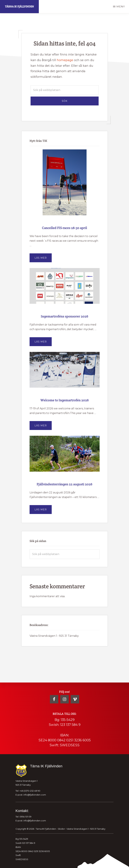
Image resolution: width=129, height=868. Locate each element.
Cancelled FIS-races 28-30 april (64, 228)
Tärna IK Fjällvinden (19, 7)
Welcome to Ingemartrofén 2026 (65, 400)
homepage (65, 60)
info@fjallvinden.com (35, 795)
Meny (121, 7)
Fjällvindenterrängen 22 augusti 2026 (64, 484)
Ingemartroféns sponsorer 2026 (64, 316)
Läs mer (43, 259)
